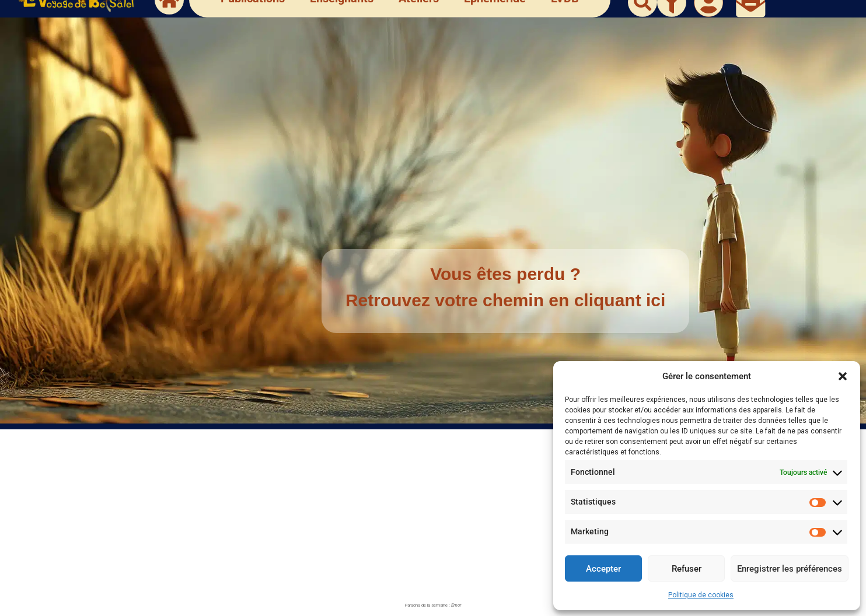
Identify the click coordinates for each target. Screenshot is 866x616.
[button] (843, 376)
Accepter (603, 569)
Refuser (687, 569)
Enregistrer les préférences (790, 569)
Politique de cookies (701, 595)
